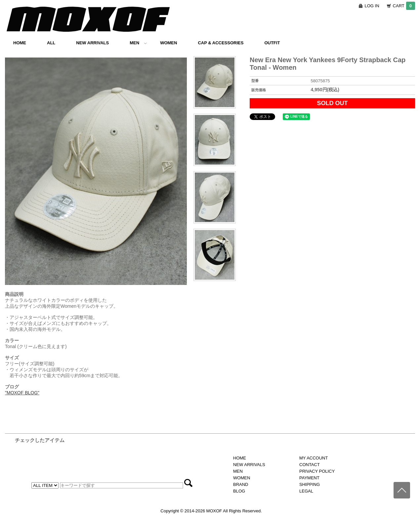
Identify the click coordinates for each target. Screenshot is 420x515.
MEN (138, 43)
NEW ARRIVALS (92, 43)
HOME (20, 43)
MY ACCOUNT (314, 458)
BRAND (241, 484)
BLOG (239, 491)
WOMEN (168, 43)
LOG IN (372, 6)
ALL (51, 43)
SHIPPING (310, 484)
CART (404, 6)
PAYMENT (309, 478)
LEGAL (306, 491)
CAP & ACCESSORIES (221, 43)
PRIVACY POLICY (317, 471)
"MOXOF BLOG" (22, 393)
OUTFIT (272, 43)
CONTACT (310, 465)
